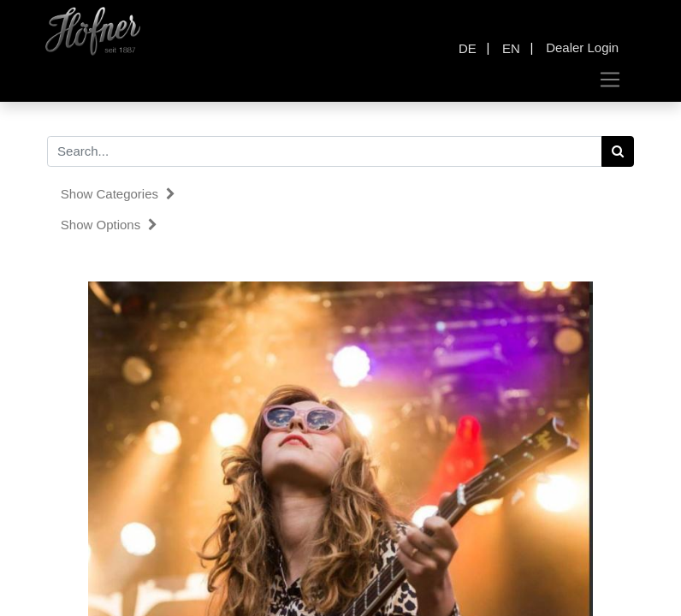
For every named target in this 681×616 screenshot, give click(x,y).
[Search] (618, 151)
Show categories (118, 194)
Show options (110, 225)
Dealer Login (582, 47)
